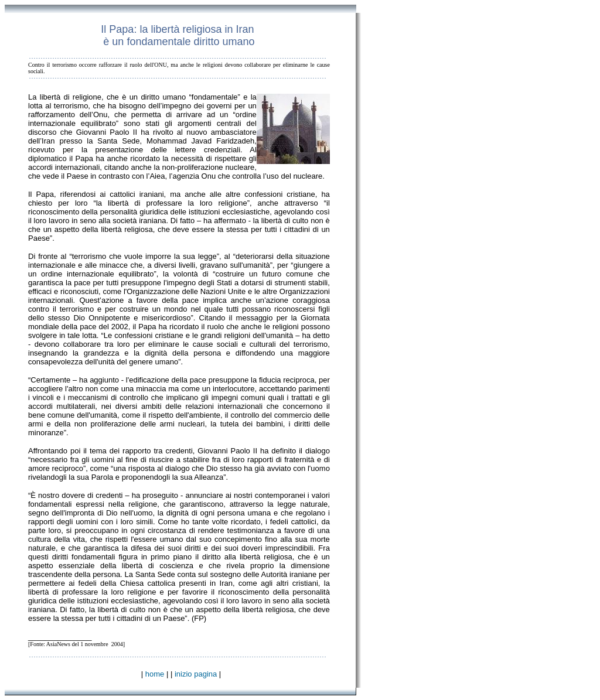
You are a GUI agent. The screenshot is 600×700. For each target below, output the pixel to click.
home (155, 674)
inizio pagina (196, 674)
